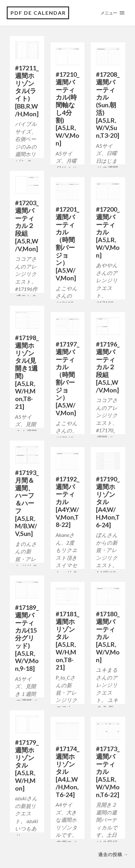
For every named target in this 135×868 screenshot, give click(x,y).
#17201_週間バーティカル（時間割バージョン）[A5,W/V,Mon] (67, 243)
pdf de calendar (38, 13)
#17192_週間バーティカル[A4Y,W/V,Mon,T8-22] (67, 502)
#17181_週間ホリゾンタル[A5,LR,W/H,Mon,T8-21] (67, 640)
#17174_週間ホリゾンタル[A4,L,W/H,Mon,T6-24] (67, 772)
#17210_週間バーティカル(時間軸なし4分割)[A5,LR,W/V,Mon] (67, 109)
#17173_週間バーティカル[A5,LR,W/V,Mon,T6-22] (108, 772)
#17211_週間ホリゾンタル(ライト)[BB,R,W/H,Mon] (27, 91)
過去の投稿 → (113, 854)
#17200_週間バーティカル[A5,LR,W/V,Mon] (108, 232)
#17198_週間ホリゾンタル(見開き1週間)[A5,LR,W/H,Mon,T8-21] (27, 372)
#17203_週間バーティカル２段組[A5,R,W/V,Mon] (27, 226)
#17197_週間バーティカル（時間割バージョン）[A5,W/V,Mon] (67, 378)
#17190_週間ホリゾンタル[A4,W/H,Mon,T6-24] (108, 502)
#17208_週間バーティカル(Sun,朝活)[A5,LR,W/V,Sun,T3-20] (108, 105)
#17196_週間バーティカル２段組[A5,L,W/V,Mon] (108, 367)
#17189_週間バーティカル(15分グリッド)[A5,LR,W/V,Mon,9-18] (27, 638)
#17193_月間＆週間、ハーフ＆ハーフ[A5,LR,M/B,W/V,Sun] (27, 503)
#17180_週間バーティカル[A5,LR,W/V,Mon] (108, 637)
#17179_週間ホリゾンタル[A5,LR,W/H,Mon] (27, 765)
